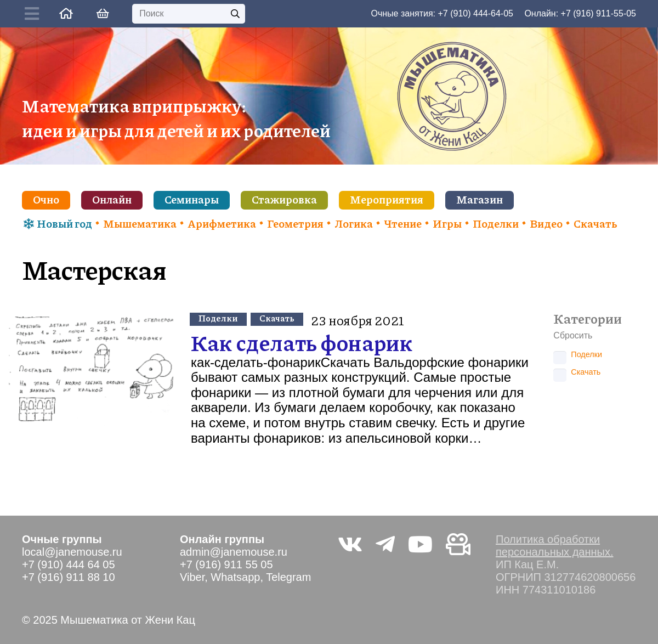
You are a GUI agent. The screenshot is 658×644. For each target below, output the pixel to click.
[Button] (35, 14)
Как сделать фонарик (302, 342)
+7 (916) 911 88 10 (69, 577)
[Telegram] (385, 544)
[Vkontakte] (350, 544)
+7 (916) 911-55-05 (599, 13)
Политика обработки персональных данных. (554, 546)
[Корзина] (103, 14)
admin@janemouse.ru (234, 552)
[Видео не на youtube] (458, 544)
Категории (588, 319)
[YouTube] (420, 544)
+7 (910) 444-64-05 (476, 13)
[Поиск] (189, 14)
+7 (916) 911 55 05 (226, 564)
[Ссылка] (66, 13)
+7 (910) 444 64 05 (69, 564)
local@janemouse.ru (72, 552)
